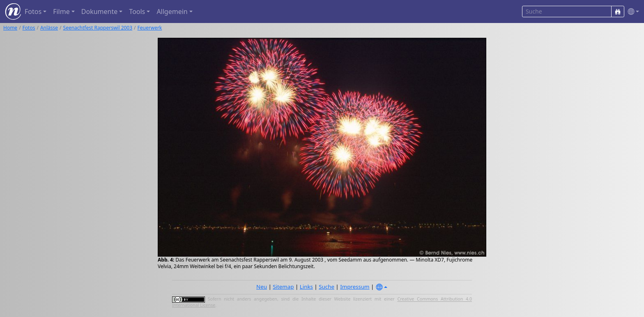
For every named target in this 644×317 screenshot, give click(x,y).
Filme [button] (61, 11)
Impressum (355, 287)
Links (306, 287)
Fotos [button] (33, 11)
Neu (262, 287)
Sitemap (283, 287)
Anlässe (49, 28)
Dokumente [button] (99, 11)
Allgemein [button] (172, 11)
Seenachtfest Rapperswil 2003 (98, 28)
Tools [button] (137, 11)
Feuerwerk (150, 28)
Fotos (29, 28)
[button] (632, 12)
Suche (327, 287)
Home (10, 28)
